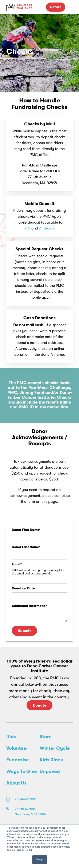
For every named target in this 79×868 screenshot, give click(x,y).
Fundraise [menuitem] (18, 760)
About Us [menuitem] (16, 783)
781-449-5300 (25, 799)
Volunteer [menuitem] (17, 748)
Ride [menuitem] (11, 737)
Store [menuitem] (46, 737)
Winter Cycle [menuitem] (55, 748)
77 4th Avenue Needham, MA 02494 (30, 812)
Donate (56, 7)
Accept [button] (40, 860)
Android (46, 228)
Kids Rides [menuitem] (51, 760)
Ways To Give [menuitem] (22, 771)
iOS (27, 228)
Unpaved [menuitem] (50, 771)
